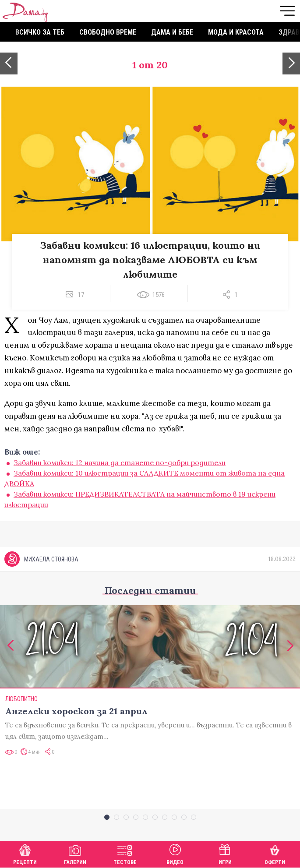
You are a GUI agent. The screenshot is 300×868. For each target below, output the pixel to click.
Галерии (75, 853)
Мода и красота (236, 32)
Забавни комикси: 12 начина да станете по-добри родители (120, 462)
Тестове (125, 853)
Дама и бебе (172, 32)
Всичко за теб (40, 32)
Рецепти (25, 853)
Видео (175, 853)
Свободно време (108, 32)
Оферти (275, 853)
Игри (225, 853)
